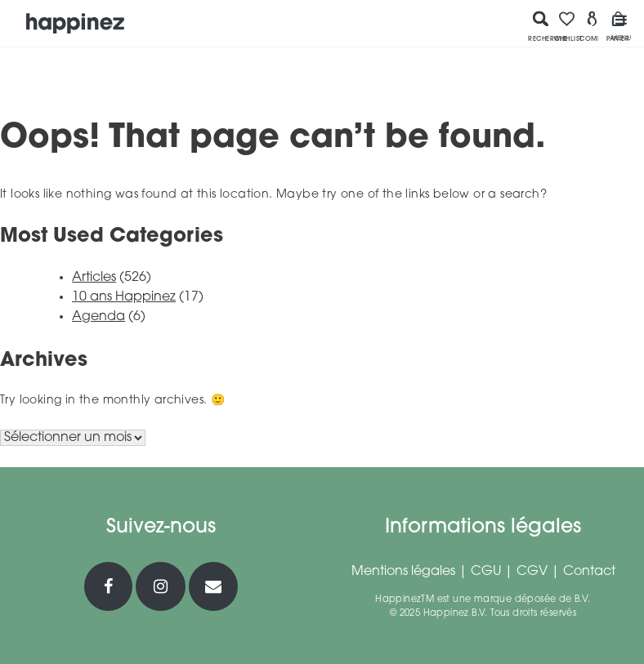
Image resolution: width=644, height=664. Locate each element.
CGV (532, 572)
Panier (618, 26)
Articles (94, 278)
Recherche (541, 26)
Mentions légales (403, 572)
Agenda (98, 317)
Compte (593, 26)
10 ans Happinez (124, 297)
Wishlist (567, 26)
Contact (589, 572)
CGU (486, 572)
